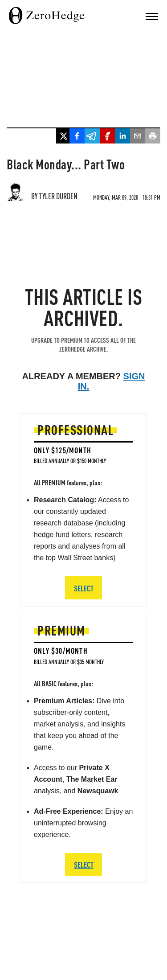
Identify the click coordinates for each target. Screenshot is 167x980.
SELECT (84, 864)
